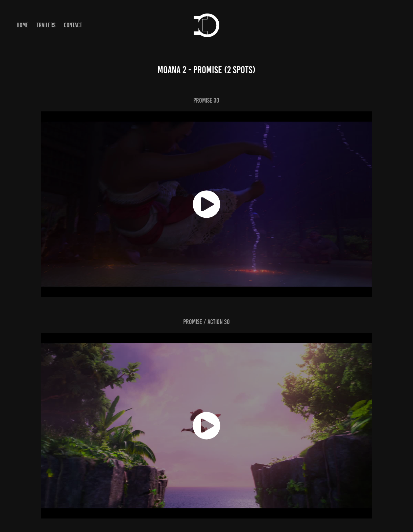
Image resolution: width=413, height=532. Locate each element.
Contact (73, 25)
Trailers (46, 25)
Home (22, 25)
